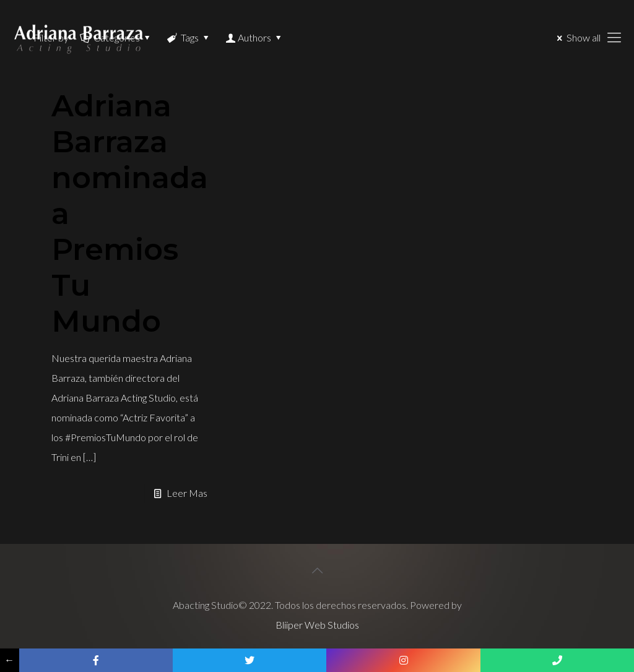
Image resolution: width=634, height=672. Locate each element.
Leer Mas (187, 493)
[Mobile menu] (614, 37)
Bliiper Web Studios (317, 625)
